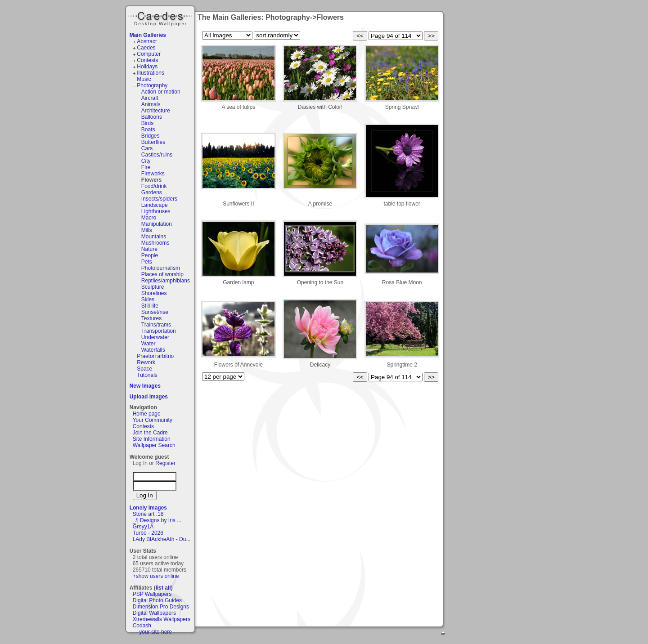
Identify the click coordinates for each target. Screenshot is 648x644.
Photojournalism (161, 268)
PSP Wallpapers (152, 594)
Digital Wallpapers (154, 613)
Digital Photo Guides (157, 600)
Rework (146, 362)
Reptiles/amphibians (166, 281)
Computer (149, 54)
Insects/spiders (159, 199)
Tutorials (147, 375)
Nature (149, 249)
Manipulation (157, 224)
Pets (147, 262)
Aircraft (150, 98)
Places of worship (162, 274)
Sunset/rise (155, 312)
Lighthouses (156, 211)
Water (148, 344)
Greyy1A (143, 527)
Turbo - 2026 (148, 533)
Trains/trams (156, 325)
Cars (147, 148)
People (150, 255)
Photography (152, 85)
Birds (147, 123)
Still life (150, 306)
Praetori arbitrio (155, 356)
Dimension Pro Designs (161, 607)
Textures (151, 318)
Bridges (151, 136)
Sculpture (153, 287)
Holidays (147, 67)
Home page (147, 414)
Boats (148, 130)
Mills (147, 230)
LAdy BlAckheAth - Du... (162, 539)
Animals (151, 104)
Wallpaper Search (154, 445)
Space (144, 369)
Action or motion (161, 92)
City (146, 161)
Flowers (151, 180)
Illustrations (151, 73)
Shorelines (154, 293)
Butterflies (153, 142)
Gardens (152, 192)
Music (144, 79)
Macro (149, 218)
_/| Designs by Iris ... (157, 520)
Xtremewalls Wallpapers (162, 619)
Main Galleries (148, 35)
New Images (145, 386)
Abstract (147, 41)
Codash (142, 626)
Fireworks (153, 174)
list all (163, 588)
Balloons (152, 117)
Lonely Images (148, 508)
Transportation (159, 331)
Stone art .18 (148, 514)
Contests (147, 60)
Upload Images (149, 397)
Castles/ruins (157, 155)
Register (165, 463)
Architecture (156, 111)
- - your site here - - (156, 632)
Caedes (161, 18)
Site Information (152, 439)
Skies (148, 300)
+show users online (156, 576)
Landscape (155, 205)
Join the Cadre (150, 433)
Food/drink (154, 186)
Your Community (153, 420)
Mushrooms (155, 243)
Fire (146, 167)
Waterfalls (153, 350)
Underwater (155, 337)
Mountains (154, 237)
